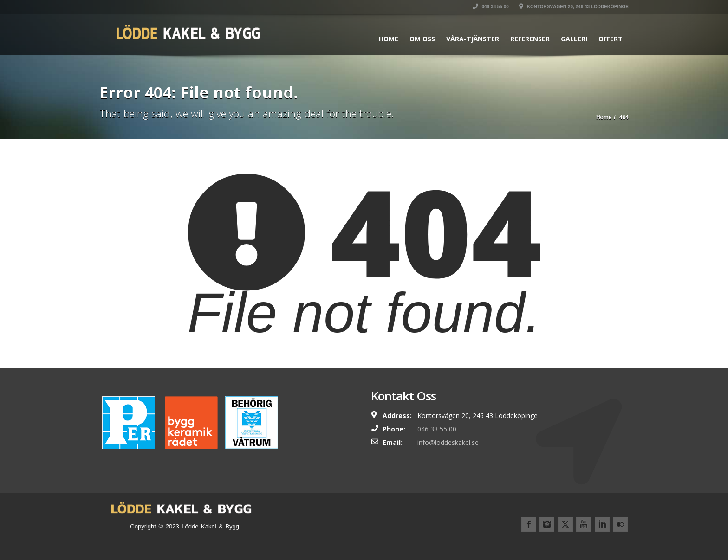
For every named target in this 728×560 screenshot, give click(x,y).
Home (389, 39)
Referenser (530, 39)
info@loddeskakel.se (448, 442)
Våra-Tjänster (473, 39)
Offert (611, 39)
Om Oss (422, 39)
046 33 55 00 (491, 7)
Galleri (574, 39)
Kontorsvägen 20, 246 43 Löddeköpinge (574, 7)
